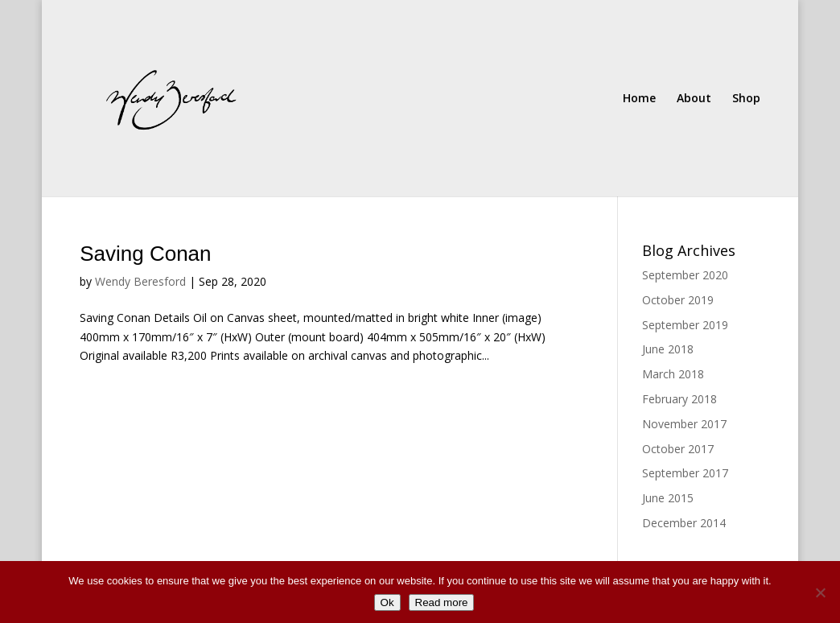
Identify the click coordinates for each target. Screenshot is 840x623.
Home (639, 99)
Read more (442, 602)
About (694, 99)
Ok (387, 602)
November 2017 (684, 424)
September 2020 (685, 275)
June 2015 (668, 498)
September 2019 (685, 325)
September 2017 (685, 473)
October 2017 (678, 449)
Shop (746, 99)
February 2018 (679, 399)
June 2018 (668, 349)
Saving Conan (145, 254)
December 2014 (684, 523)
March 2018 (673, 374)
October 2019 (678, 300)
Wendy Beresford (140, 281)
